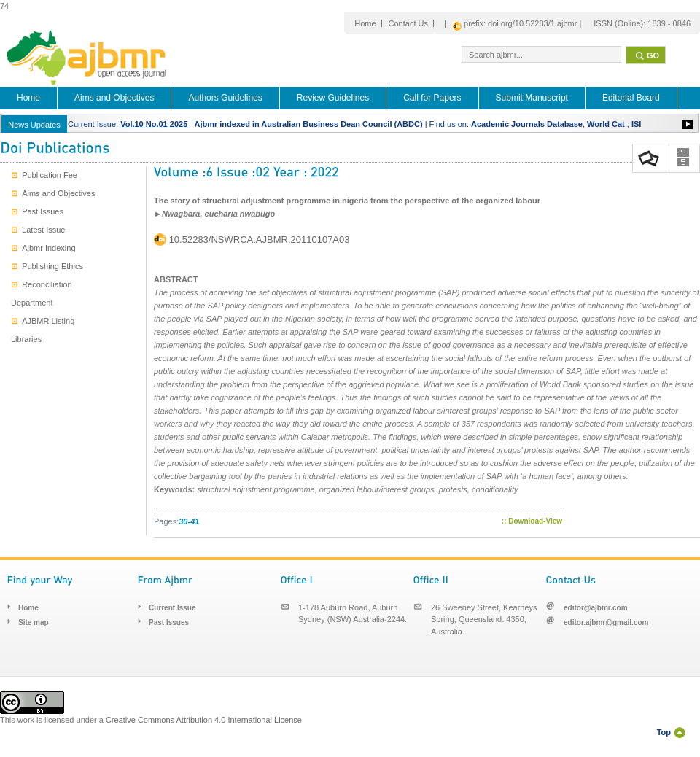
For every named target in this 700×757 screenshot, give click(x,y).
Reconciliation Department (42, 294)
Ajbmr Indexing (43, 248)
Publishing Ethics (47, 266)
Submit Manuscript (532, 98)
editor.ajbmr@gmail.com (606, 622)
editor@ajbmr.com (596, 608)
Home (365, 23)
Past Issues (37, 211)
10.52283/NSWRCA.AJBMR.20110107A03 (260, 240)
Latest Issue (38, 230)
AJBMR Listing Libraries (43, 330)
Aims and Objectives (114, 98)
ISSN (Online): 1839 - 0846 (642, 23)
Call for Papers (432, 98)
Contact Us (408, 23)
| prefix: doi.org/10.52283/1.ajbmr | (513, 24)
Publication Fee (44, 175)
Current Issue (172, 608)
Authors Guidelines (225, 98)
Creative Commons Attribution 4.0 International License (204, 720)
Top (664, 732)
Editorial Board (631, 98)
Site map (34, 622)
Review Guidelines (333, 98)
